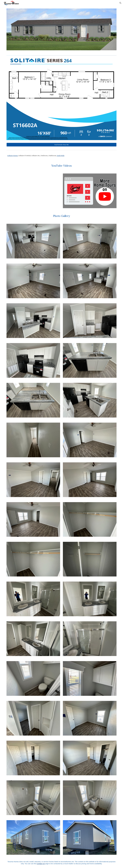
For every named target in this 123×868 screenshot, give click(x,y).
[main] (62, 156)
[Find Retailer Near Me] (62, 145)
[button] (120, 3)
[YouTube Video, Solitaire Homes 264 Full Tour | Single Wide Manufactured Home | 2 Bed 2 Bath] (33, 191)
